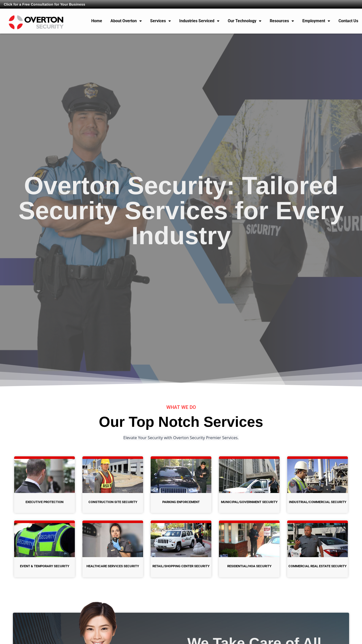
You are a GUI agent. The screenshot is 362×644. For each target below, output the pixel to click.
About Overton (126, 21)
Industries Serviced (199, 21)
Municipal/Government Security (249, 502)
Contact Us (348, 21)
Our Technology (245, 21)
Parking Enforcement (181, 502)
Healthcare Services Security (113, 566)
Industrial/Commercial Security (318, 502)
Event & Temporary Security (45, 566)
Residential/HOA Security (249, 566)
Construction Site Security (113, 502)
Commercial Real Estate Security (318, 566)
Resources (282, 21)
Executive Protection (44, 502)
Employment (316, 21)
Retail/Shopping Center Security (181, 566)
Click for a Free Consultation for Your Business (44, 4)
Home (97, 21)
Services (161, 21)
